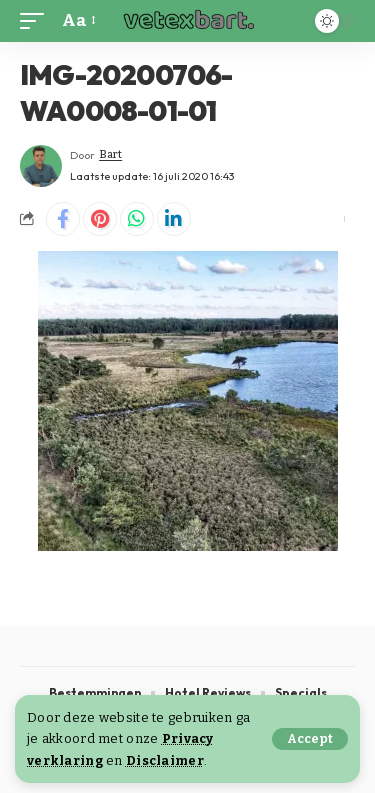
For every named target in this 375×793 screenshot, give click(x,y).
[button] (310, 739)
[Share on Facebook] (63, 219)
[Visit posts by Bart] (41, 166)
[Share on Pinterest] (100, 219)
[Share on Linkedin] (174, 219)
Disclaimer (165, 760)
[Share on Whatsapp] (137, 219)
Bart (110, 154)
